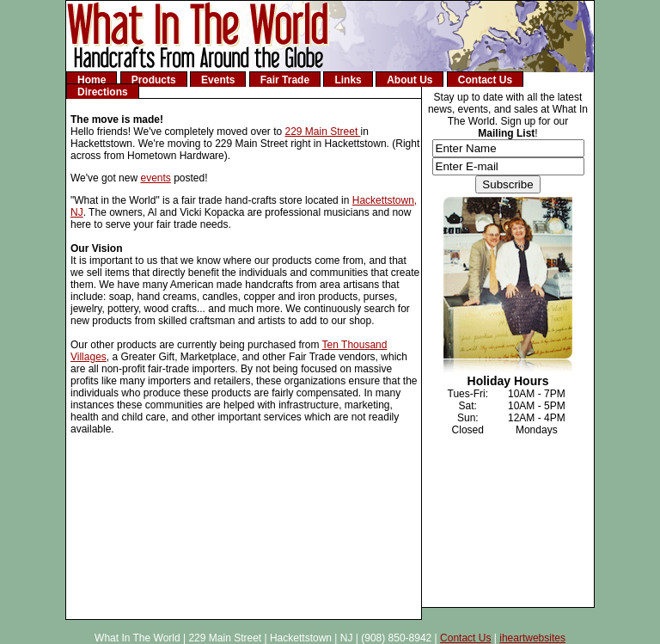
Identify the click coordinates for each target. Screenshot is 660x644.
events (155, 178)
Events (218, 80)
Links (348, 80)
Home (92, 80)
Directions (103, 92)
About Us (409, 80)
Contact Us (485, 80)
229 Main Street (323, 132)
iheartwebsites (532, 638)
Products (154, 80)
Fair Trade (285, 80)
